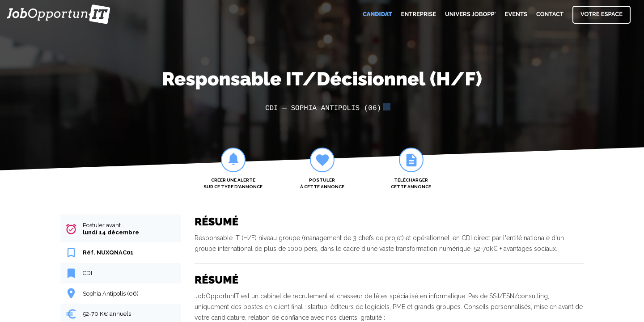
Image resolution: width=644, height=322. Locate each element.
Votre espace (602, 15)
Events (516, 15)
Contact (550, 15)
